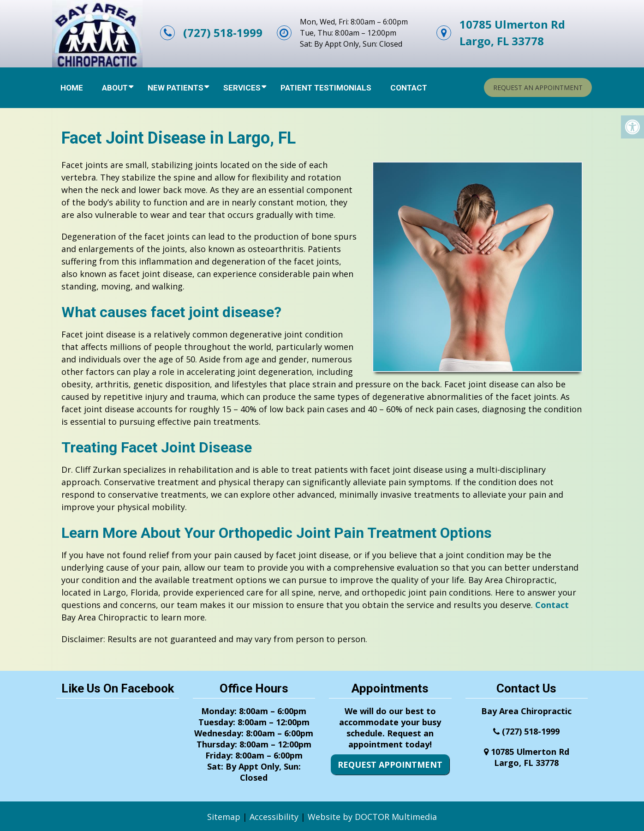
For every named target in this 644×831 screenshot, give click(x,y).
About (115, 88)
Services (242, 88)
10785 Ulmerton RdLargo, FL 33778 (512, 33)
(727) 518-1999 (223, 33)
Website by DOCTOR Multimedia (372, 817)
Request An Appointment (538, 87)
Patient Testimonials (326, 88)
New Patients (176, 88)
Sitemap (224, 817)
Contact (409, 88)
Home (72, 88)
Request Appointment (390, 765)
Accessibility (274, 817)
